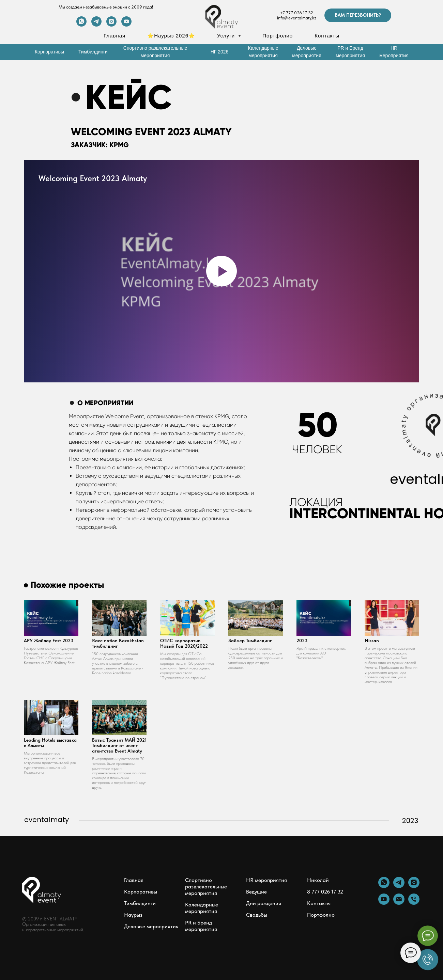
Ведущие (256, 892)
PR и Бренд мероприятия (201, 926)
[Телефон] (414, 903)
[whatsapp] (81, 25)
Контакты (327, 36)
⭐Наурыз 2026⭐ (171, 36)
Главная (114, 36)
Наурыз (133, 915)
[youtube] (126, 25)
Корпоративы (141, 892)
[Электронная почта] (399, 903)
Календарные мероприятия (202, 908)
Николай (318, 880)
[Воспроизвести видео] (221, 271)
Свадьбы (257, 915)
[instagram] (111, 25)
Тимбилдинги (140, 903)
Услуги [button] (227, 36)
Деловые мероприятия (151, 926)
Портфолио (278, 36)
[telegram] (96, 25)
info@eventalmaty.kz (297, 18)
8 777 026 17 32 (325, 892)
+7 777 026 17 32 (297, 13)
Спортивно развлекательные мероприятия (206, 887)
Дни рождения (264, 903)
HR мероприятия (266, 880)
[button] (358, 15)
